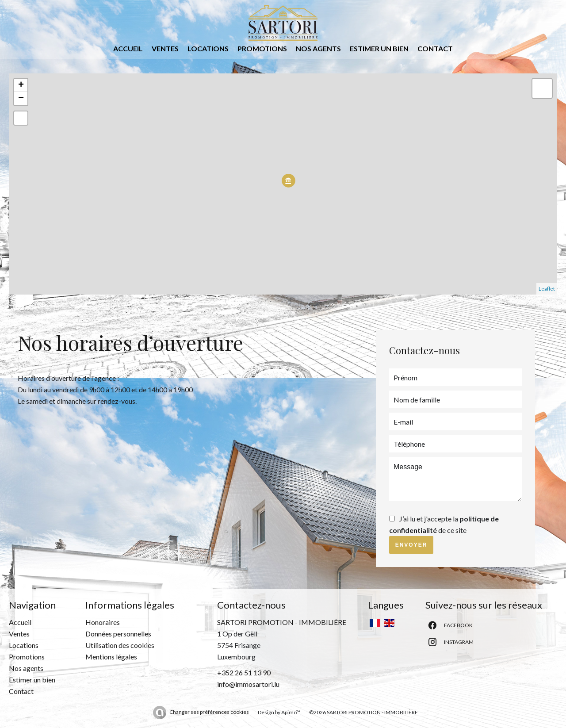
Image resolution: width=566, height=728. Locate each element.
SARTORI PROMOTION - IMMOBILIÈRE (282, 622)
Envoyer (411, 545)
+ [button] (21, 85)
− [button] (21, 99)
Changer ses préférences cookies (209, 712)
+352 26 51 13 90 (244, 672)
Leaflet (547, 289)
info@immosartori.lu (248, 684)
